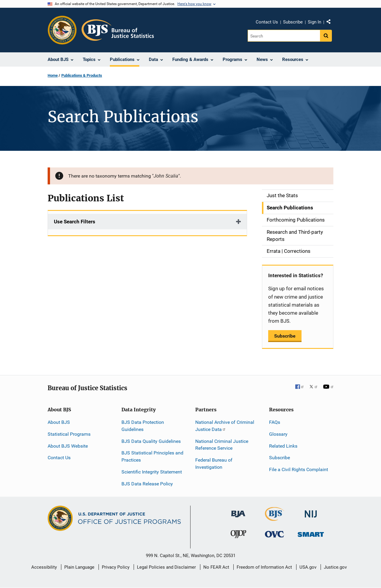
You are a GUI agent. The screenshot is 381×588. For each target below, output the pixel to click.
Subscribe (293, 22)
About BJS (59, 422)
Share (331, 23)
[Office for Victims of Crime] (274, 534)
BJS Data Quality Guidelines (151, 441)
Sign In (314, 22)
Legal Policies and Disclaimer (166, 567)
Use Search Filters (75, 222)
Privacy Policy (116, 567)
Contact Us (267, 22)
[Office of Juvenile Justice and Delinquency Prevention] (238, 536)
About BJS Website (68, 446)
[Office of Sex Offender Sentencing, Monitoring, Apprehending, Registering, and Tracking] (311, 533)
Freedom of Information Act (264, 567)
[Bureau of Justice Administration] (238, 511)
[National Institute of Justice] (311, 511)
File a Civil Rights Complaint (299, 469)
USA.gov (308, 567)
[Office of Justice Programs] (62, 30)
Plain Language (79, 567)
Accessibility (44, 567)
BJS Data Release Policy (147, 484)
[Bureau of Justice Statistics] (275, 518)
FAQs (275, 422)
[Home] (118, 30)
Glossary (278, 434)
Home (53, 75)
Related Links (283, 446)
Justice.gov (335, 567)
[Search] (284, 36)
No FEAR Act (216, 567)
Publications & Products (82, 75)
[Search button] (326, 36)
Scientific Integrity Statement (152, 472)
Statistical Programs (69, 434)
